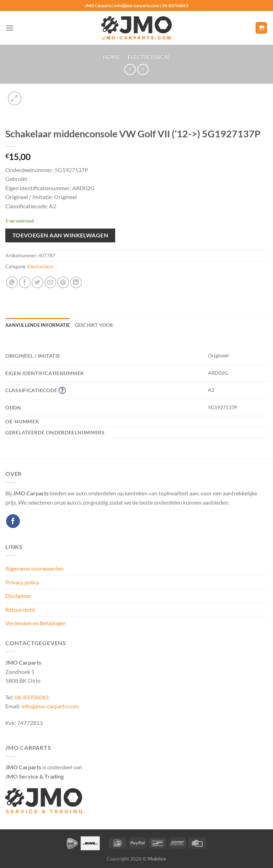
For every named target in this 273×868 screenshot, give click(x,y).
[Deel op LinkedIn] (76, 282)
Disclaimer (18, 596)
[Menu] (10, 28)
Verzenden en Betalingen (36, 623)
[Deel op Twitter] (38, 282)
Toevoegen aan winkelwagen (60, 235)
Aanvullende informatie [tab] (38, 325)
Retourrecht (20, 609)
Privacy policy (22, 582)
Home (112, 57)
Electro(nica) (149, 57)
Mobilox (157, 859)
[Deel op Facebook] (25, 282)
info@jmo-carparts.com (50, 706)
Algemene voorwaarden (34, 568)
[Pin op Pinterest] (63, 282)
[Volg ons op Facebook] (13, 521)
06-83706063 (32, 697)
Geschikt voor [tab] (94, 325)
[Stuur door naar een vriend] (50, 282)
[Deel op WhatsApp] (12, 282)
